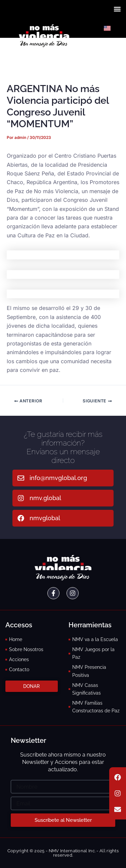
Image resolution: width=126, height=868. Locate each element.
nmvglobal (45, 518)
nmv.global (45, 498)
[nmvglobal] (21, 518)
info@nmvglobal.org (58, 478)
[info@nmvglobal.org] (21, 478)
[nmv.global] (21, 498)
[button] (117, 9)
